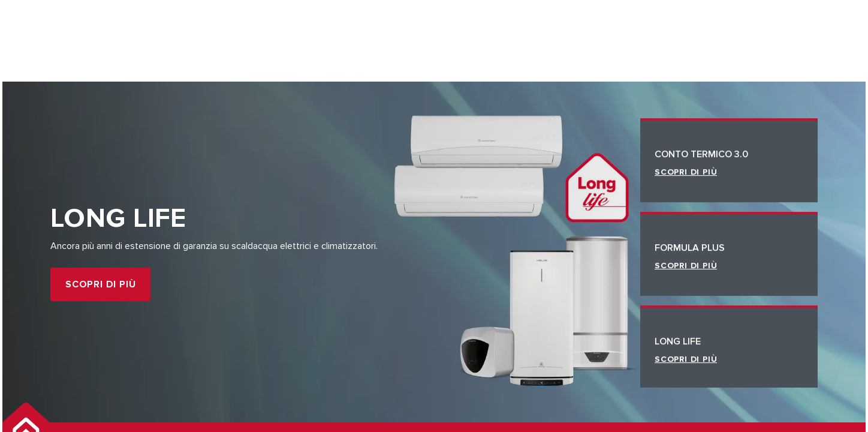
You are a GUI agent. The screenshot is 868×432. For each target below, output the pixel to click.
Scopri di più (100, 284)
